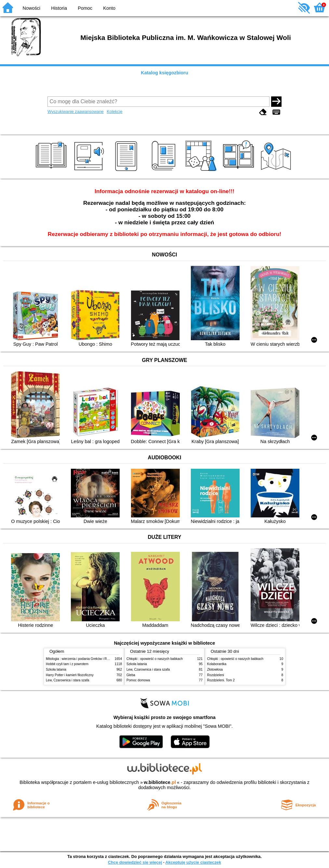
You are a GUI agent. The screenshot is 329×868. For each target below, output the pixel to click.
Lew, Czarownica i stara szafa (67, 680)
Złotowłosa (215, 670)
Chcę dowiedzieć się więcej (135, 862)
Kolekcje (114, 112)
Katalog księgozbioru (164, 73)
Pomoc (85, 8)
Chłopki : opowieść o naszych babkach (155, 659)
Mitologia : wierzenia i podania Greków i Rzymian (82, 659)
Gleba (131, 675)
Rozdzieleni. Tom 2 (221, 680)
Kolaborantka (217, 664)
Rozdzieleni (216, 675)
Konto (109, 8)
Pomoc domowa (138, 680)
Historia (59, 8)
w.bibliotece (160, 782)
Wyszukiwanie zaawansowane (76, 112)
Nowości (32, 8)
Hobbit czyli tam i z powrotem (67, 664)
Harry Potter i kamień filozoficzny (70, 675)
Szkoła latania (56, 670)
